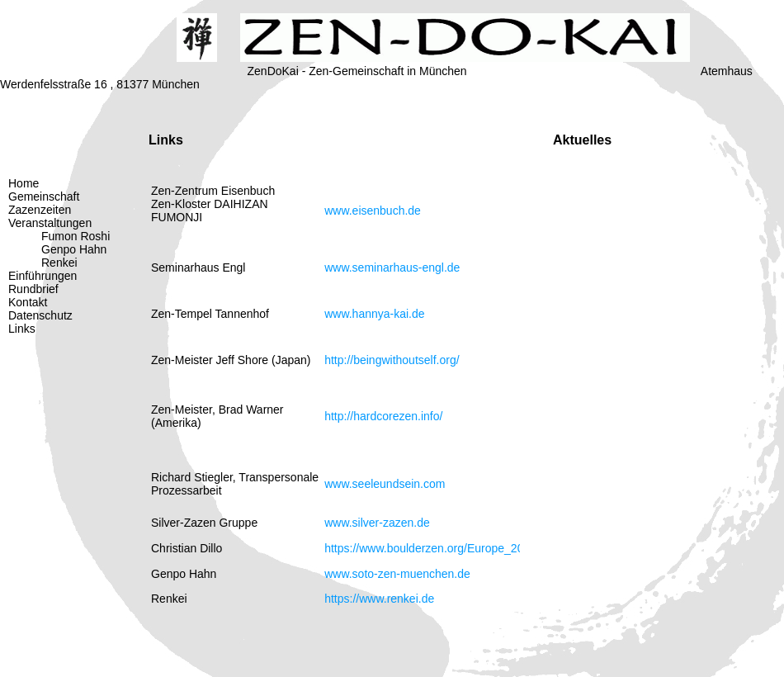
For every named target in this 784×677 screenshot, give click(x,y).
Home (24, 183)
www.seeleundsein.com (385, 484)
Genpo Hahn (74, 249)
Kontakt (28, 302)
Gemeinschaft (44, 196)
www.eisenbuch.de (373, 211)
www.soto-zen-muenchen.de (397, 574)
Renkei (59, 263)
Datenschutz (40, 315)
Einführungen (43, 276)
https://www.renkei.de (379, 599)
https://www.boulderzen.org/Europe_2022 (430, 548)
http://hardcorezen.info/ (383, 416)
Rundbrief (33, 289)
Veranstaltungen (50, 223)
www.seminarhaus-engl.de (392, 267)
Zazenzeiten (40, 210)
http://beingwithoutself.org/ (392, 360)
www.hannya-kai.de (374, 314)
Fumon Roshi (76, 236)
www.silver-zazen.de (377, 523)
